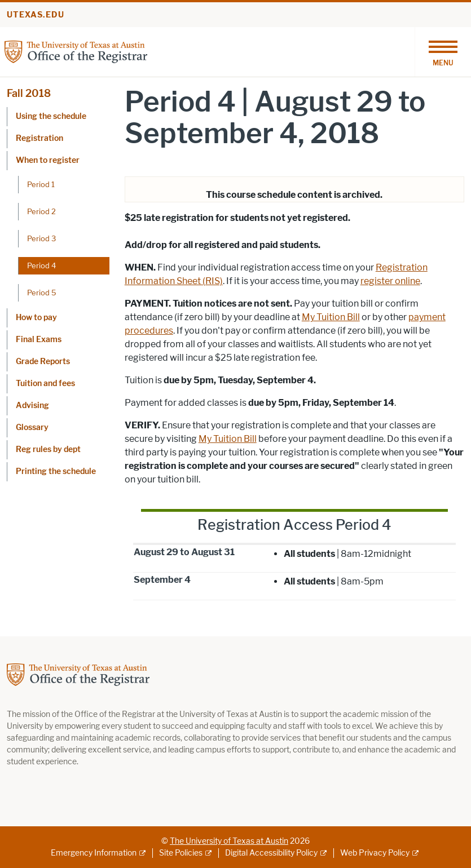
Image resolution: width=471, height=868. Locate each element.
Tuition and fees (45, 384)
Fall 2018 (29, 94)
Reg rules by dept (48, 449)
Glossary (32, 428)
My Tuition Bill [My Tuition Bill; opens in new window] (331, 317)
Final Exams (39, 340)
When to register (48, 160)
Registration (39, 138)
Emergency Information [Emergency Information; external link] (94, 853)
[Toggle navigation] (443, 52)
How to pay (36, 318)
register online (390, 281)
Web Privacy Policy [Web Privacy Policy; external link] (375, 853)
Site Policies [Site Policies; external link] (181, 853)
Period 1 (41, 184)
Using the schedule (51, 116)
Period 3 (41, 238)
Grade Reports (43, 362)
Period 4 (41, 265)
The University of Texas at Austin (229, 841)
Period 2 (41, 211)
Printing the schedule (56, 471)
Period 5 (42, 293)
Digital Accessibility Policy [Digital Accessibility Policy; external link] (271, 853)
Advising (32, 406)
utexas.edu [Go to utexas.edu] (36, 15)
